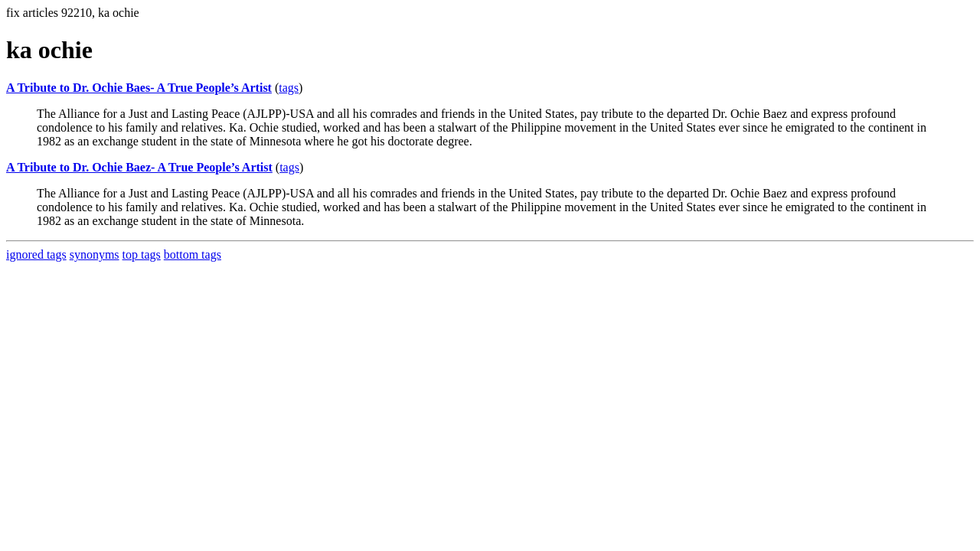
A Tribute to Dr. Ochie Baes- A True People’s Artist (139, 88)
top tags (142, 254)
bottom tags (193, 254)
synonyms (95, 254)
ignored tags (36, 254)
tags (289, 88)
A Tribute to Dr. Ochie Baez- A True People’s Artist (139, 167)
